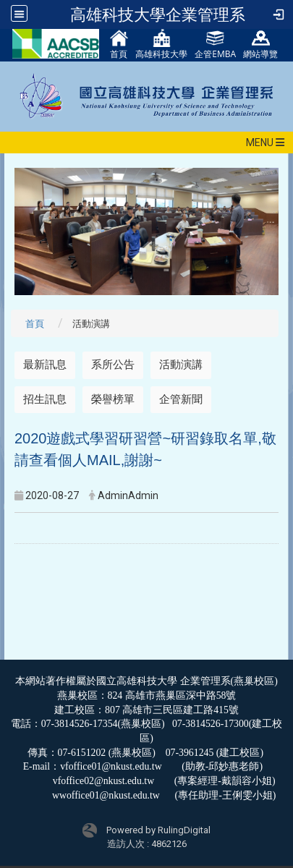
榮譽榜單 (113, 399)
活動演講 (181, 365)
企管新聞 (181, 399)
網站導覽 (260, 44)
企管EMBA (215, 44)
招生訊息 (45, 399)
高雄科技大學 (161, 44)
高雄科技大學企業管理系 (158, 14)
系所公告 (113, 365)
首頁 (119, 44)
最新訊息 (45, 365)
